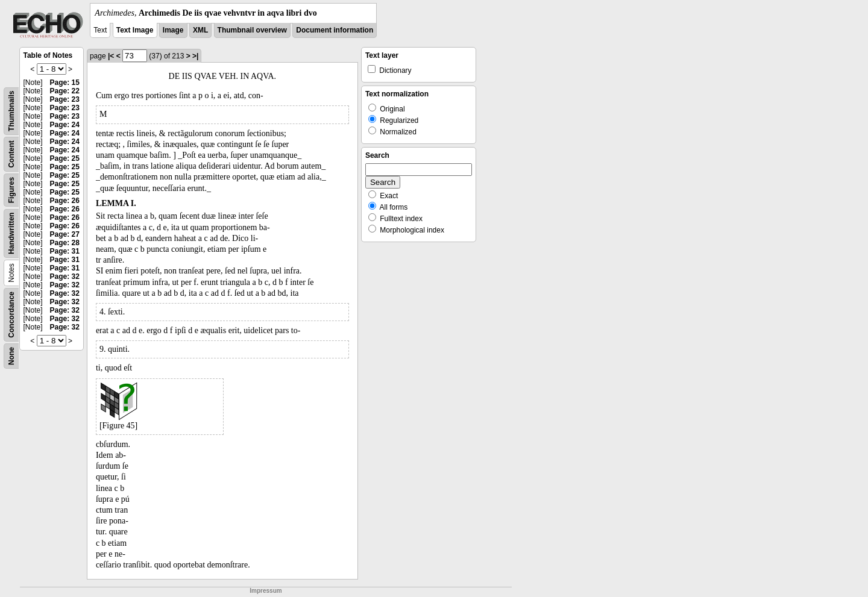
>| (195, 56)
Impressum (266, 591)
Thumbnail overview (252, 30)
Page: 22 (65, 91)
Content (11, 154)
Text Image (135, 30)
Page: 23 (65, 99)
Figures (11, 190)
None (11, 356)
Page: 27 (65, 234)
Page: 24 (65, 125)
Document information (335, 30)
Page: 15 (65, 83)
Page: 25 (65, 158)
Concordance (11, 315)
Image (173, 30)
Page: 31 (65, 251)
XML (200, 30)
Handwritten (11, 233)
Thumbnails (11, 111)
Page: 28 (65, 243)
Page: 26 (65, 201)
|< (111, 56)
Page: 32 (65, 277)
